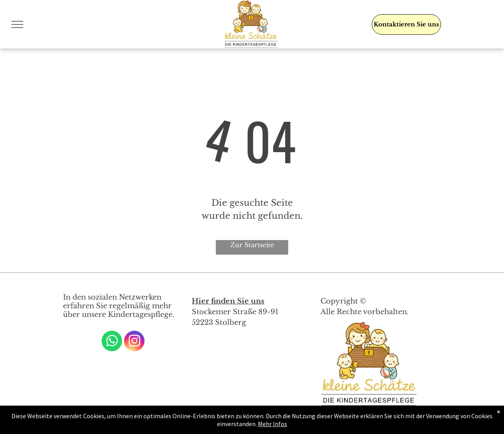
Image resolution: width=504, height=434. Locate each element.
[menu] (17, 24)
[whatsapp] (112, 342)
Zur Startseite (252, 245)
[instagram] (134, 342)
